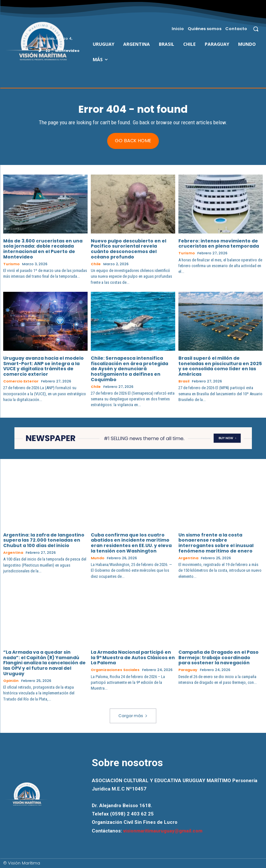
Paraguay (188, 670)
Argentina (13, 553)
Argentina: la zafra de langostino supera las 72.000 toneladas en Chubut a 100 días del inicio (44, 540)
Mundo (98, 558)
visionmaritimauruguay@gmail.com (163, 830)
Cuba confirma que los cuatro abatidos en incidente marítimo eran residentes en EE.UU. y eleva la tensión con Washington (131, 543)
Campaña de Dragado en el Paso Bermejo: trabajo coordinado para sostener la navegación (219, 657)
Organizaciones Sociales (115, 670)
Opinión (11, 680)
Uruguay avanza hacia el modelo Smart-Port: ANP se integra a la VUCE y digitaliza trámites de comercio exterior (43, 366)
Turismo (11, 264)
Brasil (184, 381)
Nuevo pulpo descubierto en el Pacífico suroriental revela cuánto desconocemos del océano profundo (129, 249)
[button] (256, 29)
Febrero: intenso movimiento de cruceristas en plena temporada (219, 243)
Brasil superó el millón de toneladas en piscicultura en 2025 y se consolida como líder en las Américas (220, 366)
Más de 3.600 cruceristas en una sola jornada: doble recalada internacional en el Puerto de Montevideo (43, 249)
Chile (96, 264)
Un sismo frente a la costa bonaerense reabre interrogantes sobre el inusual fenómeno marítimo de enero (216, 543)
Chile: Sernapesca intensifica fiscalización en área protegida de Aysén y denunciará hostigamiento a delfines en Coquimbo (129, 368)
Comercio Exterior (21, 381)
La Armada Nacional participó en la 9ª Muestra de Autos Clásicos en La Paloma (133, 657)
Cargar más (133, 715)
